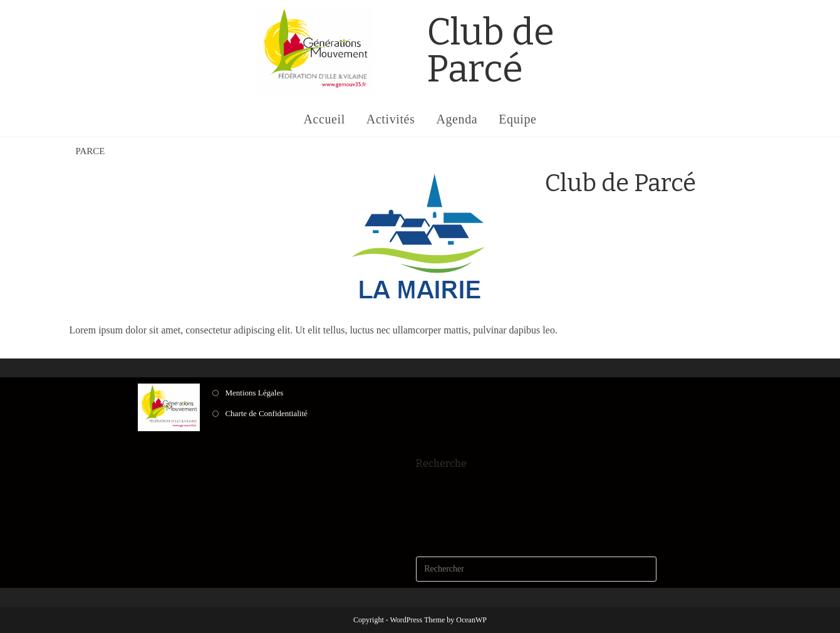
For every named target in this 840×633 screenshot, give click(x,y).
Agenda (457, 119)
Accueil (324, 119)
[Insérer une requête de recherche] (536, 569)
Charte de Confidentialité (266, 413)
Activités (391, 119)
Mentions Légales (254, 393)
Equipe (517, 119)
